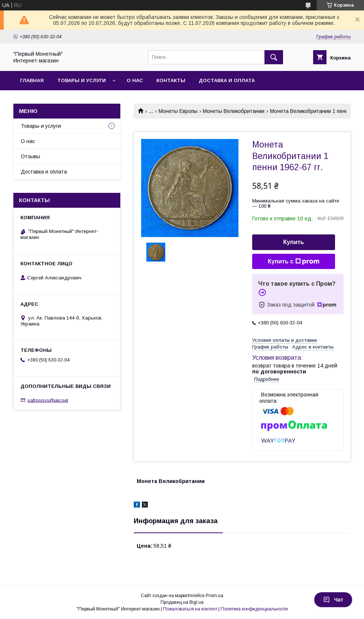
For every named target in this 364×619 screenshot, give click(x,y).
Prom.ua (214, 596)
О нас (135, 80)
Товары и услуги (82, 80)
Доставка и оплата (227, 80)
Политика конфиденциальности (254, 609)
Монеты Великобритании (234, 111)
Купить (294, 242)
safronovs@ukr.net (48, 400)
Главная (32, 80)
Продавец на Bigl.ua (182, 602)
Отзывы (30, 156)
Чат (333, 600)
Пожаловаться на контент (190, 609)
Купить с (294, 262)
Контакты (171, 80)
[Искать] (274, 57)
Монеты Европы (178, 111)
